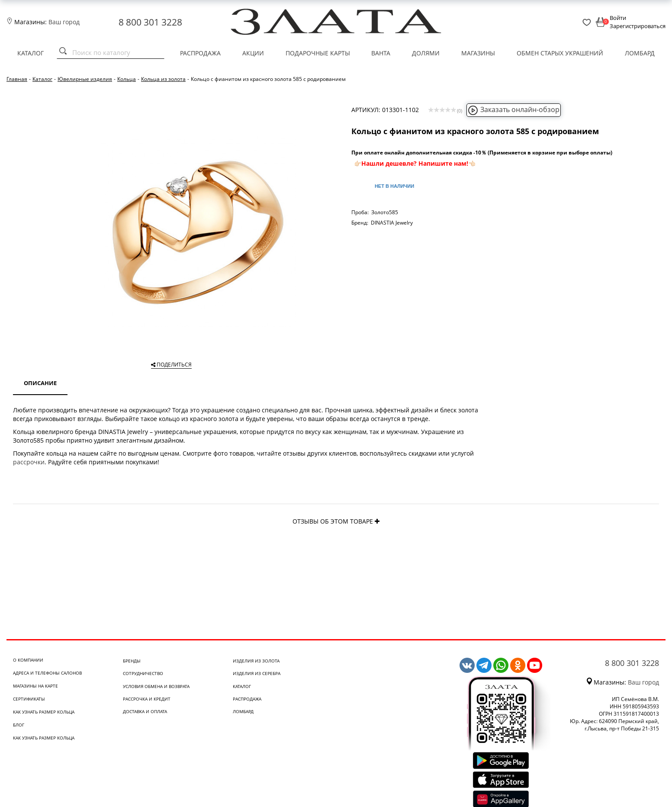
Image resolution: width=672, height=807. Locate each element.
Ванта (381, 53)
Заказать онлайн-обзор (514, 109)
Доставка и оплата (145, 711)
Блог (19, 725)
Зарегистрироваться (638, 26)
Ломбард (640, 53)
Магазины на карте (35, 686)
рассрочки (29, 462)
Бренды (132, 661)
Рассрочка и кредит (147, 699)
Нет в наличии (394, 186)
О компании (28, 660)
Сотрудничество (143, 673)
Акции (253, 53)
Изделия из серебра (257, 673)
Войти (618, 18)
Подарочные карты (318, 53)
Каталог (31, 53)
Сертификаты (29, 699)
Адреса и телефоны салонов (47, 673)
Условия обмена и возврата (156, 686)
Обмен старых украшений (560, 53)
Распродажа (200, 53)
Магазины (478, 53)
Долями (426, 53)
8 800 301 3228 (150, 22)
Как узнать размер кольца (44, 712)
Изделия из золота (256, 661)
